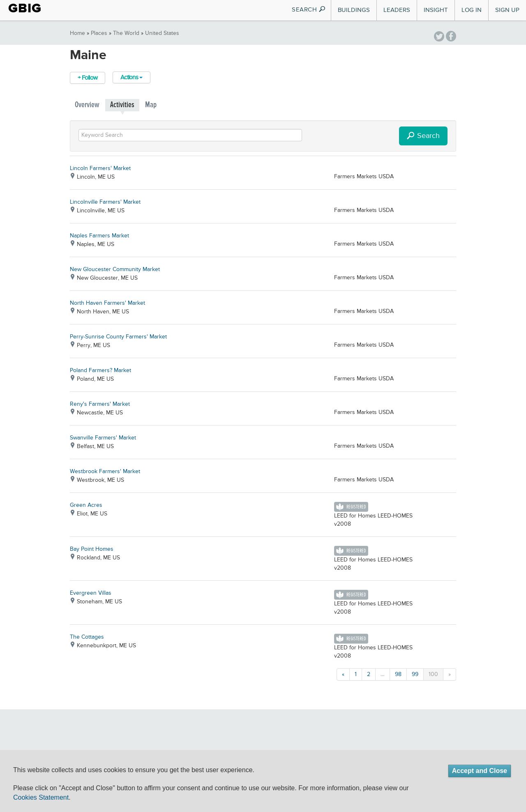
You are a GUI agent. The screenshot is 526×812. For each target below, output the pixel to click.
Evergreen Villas (91, 593)
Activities (122, 105)
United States (162, 33)
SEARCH (309, 10)
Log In (472, 10)
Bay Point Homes (92, 549)
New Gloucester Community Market (115, 269)
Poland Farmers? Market (100, 370)
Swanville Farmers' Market (103, 438)
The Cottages (87, 637)
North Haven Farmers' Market (107, 303)
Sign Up (507, 10)
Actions (131, 77)
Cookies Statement (41, 797)
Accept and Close (480, 771)
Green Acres (86, 505)
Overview (87, 105)
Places (99, 33)
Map (151, 105)
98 (398, 674)
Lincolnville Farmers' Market (105, 202)
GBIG (25, 8)
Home (77, 33)
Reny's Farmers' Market (100, 404)
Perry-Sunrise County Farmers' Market (118, 337)
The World (126, 33)
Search (423, 136)
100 (433, 674)
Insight (436, 10)
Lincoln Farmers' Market (100, 168)
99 (415, 674)
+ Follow (88, 78)
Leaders (397, 10)
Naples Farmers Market (99, 236)
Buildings (354, 10)
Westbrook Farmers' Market (105, 472)
